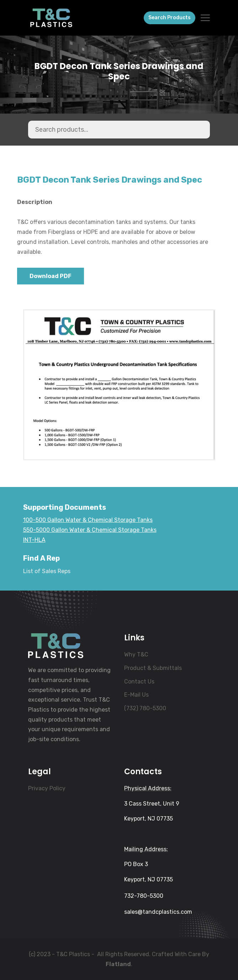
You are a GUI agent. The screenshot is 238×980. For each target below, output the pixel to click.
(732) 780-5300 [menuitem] (145, 708)
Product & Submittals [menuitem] (153, 668)
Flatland (118, 964)
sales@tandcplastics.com (158, 912)
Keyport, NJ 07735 (149, 819)
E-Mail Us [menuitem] (136, 695)
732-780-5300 (144, 896)
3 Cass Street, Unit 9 (152, 804)
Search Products (170, 18)
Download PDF (51, 276)
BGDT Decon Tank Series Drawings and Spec (119, 72)
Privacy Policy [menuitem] (47, 788)
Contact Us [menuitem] (139, 682)
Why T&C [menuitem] (136, 654)
